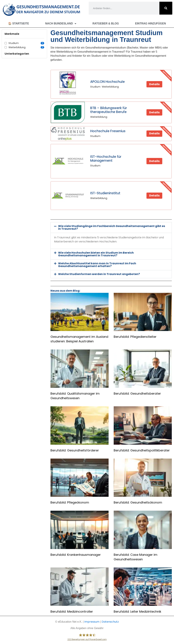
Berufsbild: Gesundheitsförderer (75, 450)
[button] (111, 228)
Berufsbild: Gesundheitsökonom (138, 502)
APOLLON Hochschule (107, 82)
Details (154, 84)
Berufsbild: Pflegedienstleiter (135, 337)
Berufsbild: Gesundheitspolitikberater (142, 450)
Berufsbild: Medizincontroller (72, 612)
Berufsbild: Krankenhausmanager (76, 555)
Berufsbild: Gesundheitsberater (137, 394)
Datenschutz (110, 622)
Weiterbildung (26, 47)
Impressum (92, 622)
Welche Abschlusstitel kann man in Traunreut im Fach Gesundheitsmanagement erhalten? (97, 265)
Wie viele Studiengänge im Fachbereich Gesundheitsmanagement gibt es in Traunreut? (112, 227)
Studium (26, 43)
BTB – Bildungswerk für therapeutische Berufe (109, 110)
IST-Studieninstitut (105, 193)
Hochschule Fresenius (108, 131)
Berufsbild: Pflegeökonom (70, 502)
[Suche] (166, 8)
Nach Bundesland (61, 24)
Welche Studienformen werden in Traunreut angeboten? (99, 274)
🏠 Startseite (19, 23)
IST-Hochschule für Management (106, 159)
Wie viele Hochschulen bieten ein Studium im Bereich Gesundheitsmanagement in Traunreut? (96, 254)
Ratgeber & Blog (106, 23)
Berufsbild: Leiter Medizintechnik (137, 612)
